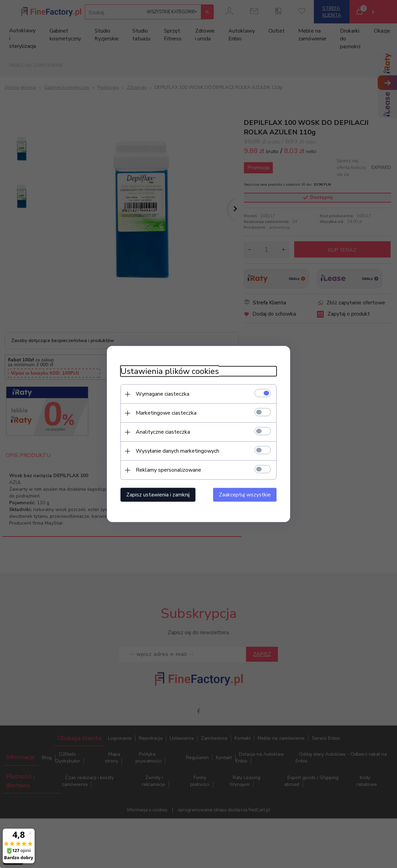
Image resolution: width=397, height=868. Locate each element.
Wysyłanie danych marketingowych (177, 451)
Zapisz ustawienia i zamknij (158, 495)
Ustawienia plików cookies (170, 371)
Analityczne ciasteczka (163, 432)
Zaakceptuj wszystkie (245, 495)
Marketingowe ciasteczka (166, 413)
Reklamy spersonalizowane (168, 470)
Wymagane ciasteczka (163, 394)
